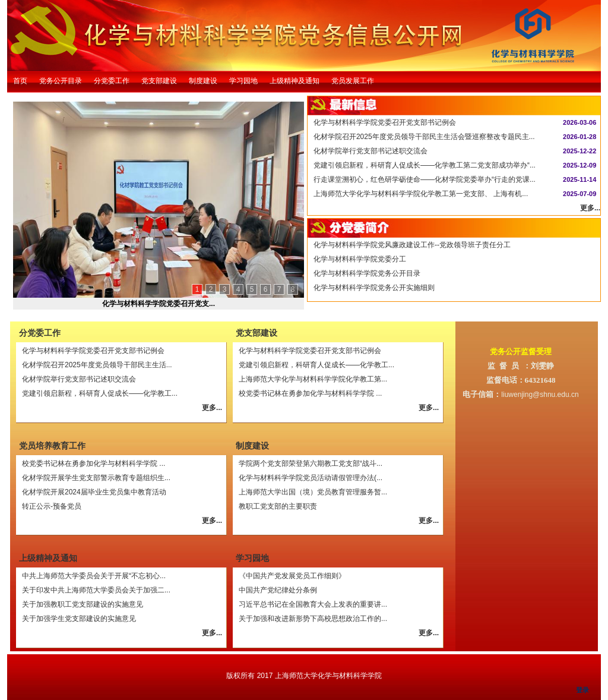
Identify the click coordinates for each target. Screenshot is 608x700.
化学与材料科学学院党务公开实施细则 (374, 288)
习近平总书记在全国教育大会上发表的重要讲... (313, 604)
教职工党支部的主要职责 (278, 506)
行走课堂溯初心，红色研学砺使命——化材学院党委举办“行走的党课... (425, 179)
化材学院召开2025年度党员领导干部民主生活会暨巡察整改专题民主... (424, 137)
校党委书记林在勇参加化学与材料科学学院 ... (310, 393)
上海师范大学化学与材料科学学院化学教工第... (313, 379)
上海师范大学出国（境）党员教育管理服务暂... (313, 492)
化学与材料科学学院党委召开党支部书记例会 (385, 122)
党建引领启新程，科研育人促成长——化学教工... (100, 393)
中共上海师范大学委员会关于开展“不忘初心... (94, 576)
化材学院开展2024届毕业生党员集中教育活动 (94, 492)
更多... (590, 208)
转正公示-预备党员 (52, 506)
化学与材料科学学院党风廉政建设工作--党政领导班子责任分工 (412, 245)
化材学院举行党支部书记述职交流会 (370, 151)
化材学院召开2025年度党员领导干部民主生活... (97, 365)
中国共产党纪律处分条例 (278, 590)
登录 (582, 690)
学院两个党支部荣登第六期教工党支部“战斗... (311, 463)
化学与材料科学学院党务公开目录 (367, 273)
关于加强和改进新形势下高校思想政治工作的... (313, 619)
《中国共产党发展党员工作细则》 (292, 576)
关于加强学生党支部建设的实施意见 (79, 619)
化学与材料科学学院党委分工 (360, 259)
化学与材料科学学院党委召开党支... (159, 304)
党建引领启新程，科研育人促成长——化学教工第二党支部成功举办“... (425, 165)
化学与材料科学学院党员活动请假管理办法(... (311, 478)
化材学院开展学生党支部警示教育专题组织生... (96, 478)
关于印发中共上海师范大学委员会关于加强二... (96, 590)
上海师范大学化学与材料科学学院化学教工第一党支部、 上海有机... (421, 194)
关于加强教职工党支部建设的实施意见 (83, 604)
